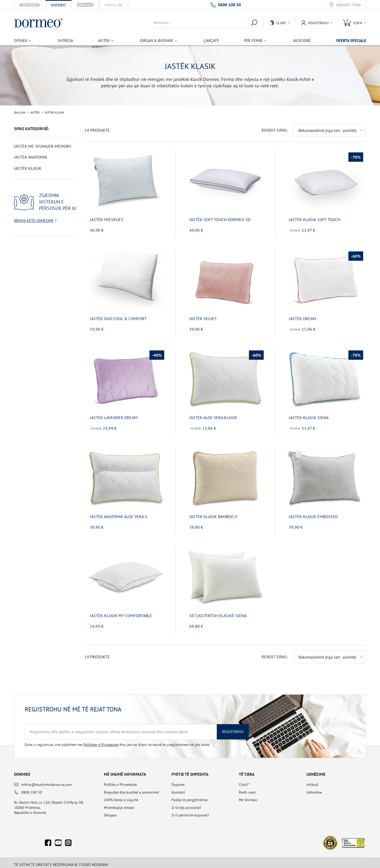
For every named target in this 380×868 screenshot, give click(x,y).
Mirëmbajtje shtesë (119, 803)
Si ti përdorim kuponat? (190, 811)
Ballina (20, 112)
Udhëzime (314, 788)
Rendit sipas (274, 126)
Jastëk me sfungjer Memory (43, 146)
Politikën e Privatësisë (101, 740)
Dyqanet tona (349, 5)
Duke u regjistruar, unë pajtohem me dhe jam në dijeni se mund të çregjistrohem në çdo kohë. (117, 740)
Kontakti (178, 788)
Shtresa (65, 41)
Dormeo (22, 770)
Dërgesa (110, 811)
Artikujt (312, 780)
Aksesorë (302, 41)
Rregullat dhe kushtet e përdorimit (131, 788)
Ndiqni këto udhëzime (34, 221)
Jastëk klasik (28, 168)
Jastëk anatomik (31, 157)
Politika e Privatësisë (120, 780)
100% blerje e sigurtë (121, 796)
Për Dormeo (248, 796)
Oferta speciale (351, 41)
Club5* (244, 780)
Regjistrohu (233, 728)
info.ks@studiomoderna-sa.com (46, 780)
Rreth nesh (247, 788)
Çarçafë (211, 41)
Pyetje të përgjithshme (189, 796)
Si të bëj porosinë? (186, 803)
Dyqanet (178, 780)
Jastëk (35, 112)
